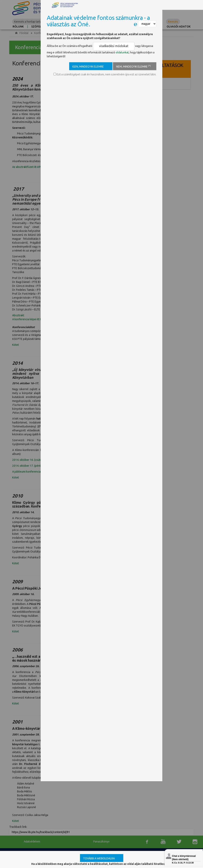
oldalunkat (114, 51)
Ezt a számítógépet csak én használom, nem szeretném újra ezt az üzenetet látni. (105, 73)
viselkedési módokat (108, 45)
